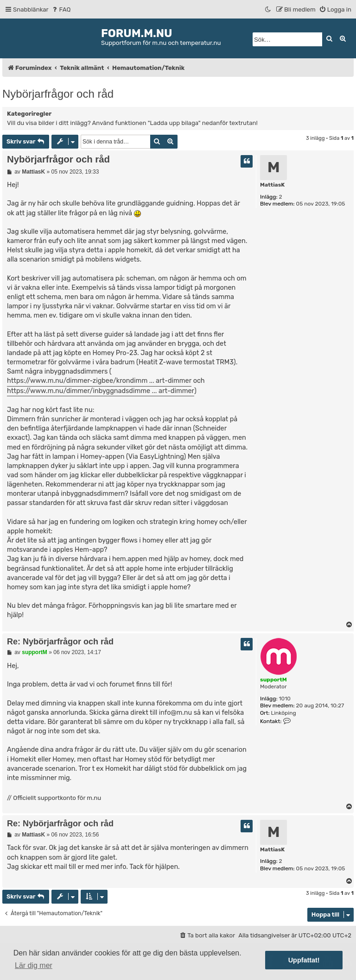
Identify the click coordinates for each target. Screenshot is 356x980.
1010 (285, 699)
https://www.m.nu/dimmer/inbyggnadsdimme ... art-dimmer (101, 391)
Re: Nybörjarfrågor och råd (60, 642)
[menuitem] (61, 9)
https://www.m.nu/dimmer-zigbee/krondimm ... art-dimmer (99, 381)
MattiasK (272, 185)
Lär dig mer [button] (34, 965)
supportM (273, 680)
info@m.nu (176, 713)
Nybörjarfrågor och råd (58, 94)
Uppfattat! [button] (304, 960)
